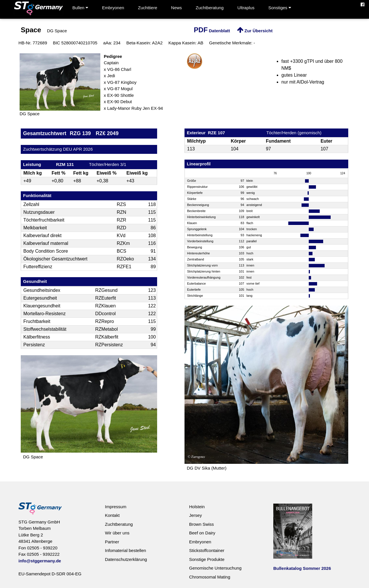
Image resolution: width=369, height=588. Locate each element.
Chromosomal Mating (210, 577)
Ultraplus (246, 8)
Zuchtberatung (210, 8)
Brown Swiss (202, 524)
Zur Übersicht (255, 31)
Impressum (116, 507)
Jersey (195, 515)
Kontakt (112, 515)
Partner (112, 542)
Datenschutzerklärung (126, 559)
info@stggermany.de (40, 561)
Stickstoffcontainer (207, 550)
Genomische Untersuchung (215, 568)
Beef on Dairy (202, 533)
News (176, 8)
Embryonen (113, 8)
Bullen (80, 8)
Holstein (197, 507)
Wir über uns (117, 533)
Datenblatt (212, 31)
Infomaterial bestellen (126, 550)
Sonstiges (280, 8)
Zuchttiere (148, 8)
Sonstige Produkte (207, 559)
